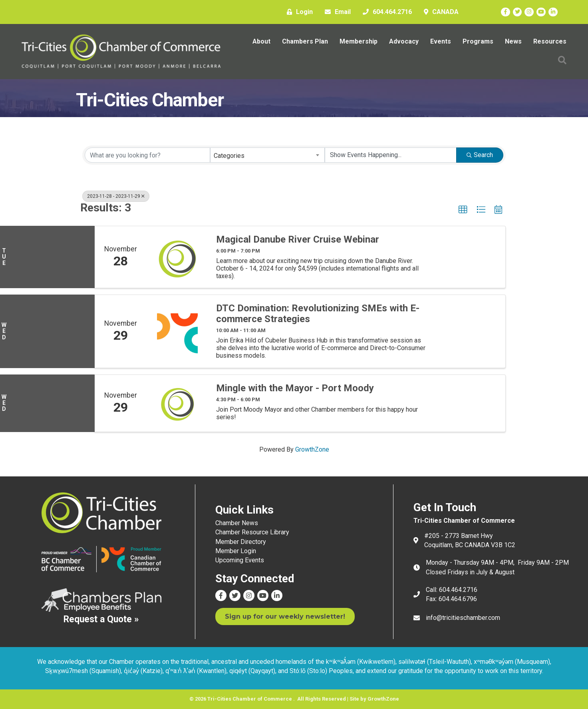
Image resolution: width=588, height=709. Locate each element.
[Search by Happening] (391, 155)
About (261, 41)
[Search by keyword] (147, 155)
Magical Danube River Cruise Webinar (298, 239)
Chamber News (237, 523)
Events (441, 41)
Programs (478, 41)
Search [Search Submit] (480, 155)
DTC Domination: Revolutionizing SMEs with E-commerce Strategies (318, 314)
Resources (550, 41)
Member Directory (241, 542)
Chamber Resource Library (252, 532)
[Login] (298, 12)
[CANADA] (439, 12)
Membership (359, 41)
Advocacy (404, 41)
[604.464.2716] (385, 12)
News (513, 41)
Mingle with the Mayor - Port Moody (295, 388)
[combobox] (268, 155)
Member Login (236, 551)
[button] (562, 60)
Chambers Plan (305, 41)
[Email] (336, 12)
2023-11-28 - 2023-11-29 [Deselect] (116, 196)
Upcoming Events (240, 560)
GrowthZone (312, 449)
